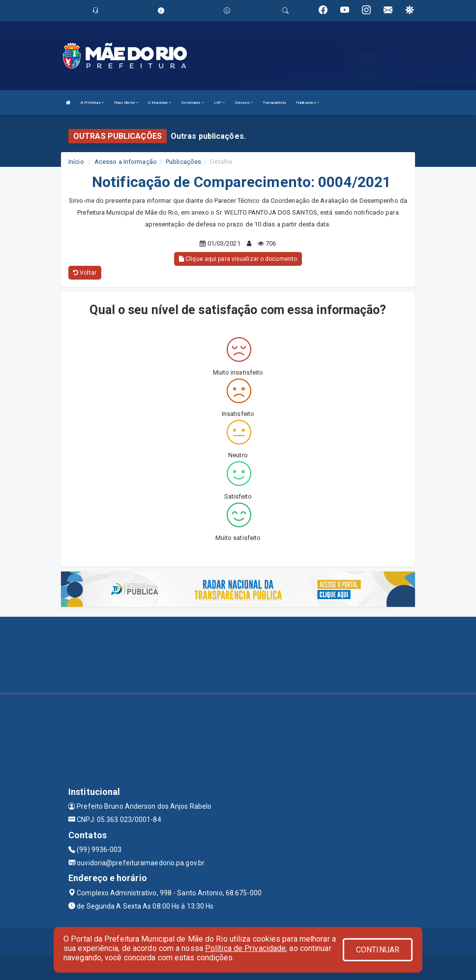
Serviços (244, 103)
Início (76, 162)
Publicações (308, 103)
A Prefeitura (92, 103)
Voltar (85, 273)
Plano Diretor (126, 103)
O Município (160, 103)
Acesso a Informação (126, 162)
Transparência (274, 103)
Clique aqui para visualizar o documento (238, 259)
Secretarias (192, 103)
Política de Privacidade (245, 948)
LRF (220, 103)
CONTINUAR (378, 950)
